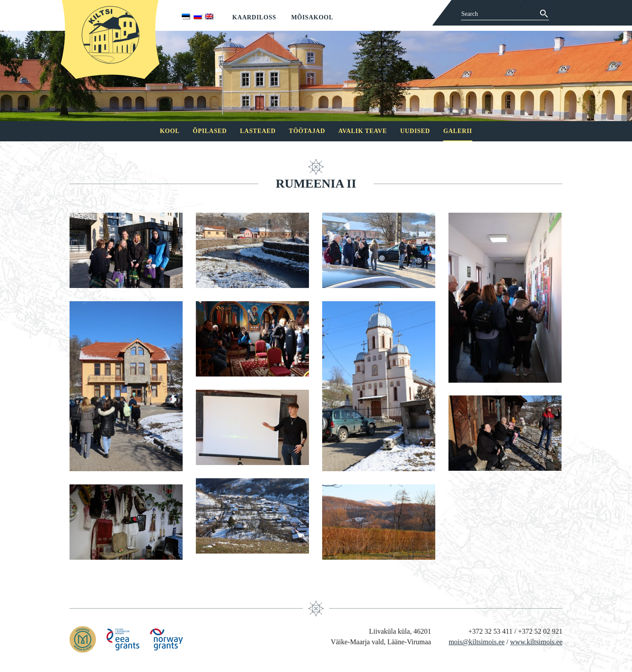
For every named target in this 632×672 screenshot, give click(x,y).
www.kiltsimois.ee (536, 642)
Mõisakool (312, 17)
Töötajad (307, 131)
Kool (170, 131)
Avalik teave (363, 131)
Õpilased (210, 131)
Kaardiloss (254, 17)
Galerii (458, 131)
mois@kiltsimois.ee (476, 642)
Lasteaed (258, 131)
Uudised (415, 131)
